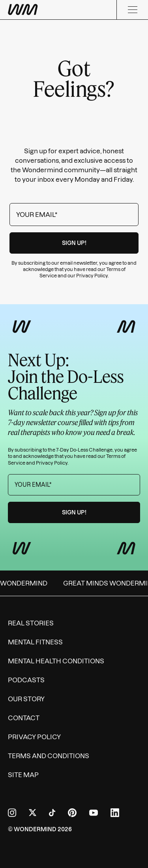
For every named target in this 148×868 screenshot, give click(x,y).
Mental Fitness (35, 642)
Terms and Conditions (49, 756)
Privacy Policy (92, 276)
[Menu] (132, 10)
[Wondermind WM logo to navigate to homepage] (23, 10)
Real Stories (31, 623)
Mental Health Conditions (56, 661)
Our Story (26, 699)
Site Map (23, 775)
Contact (24, 718)
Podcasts (26, 680)
